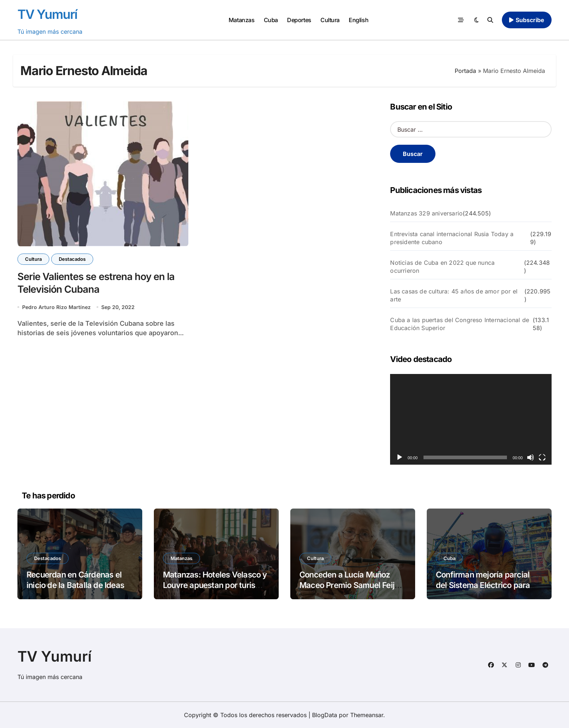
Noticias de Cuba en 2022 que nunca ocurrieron (442, 267)
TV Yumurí (47, 14)
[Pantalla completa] (542, 457)
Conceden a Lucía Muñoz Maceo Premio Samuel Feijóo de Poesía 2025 (351, 585)
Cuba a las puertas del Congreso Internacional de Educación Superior (460, 324)
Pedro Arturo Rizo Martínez (56, 307)
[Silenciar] (531, 457)
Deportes (299, 20)
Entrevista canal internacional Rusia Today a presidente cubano (452, 238)
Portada (465, 71)
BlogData (325, 715)
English (359, 20)
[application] (471, 419)
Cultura (330, 20)
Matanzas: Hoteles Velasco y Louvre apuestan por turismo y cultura (215, 585)
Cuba (271, 20)
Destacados (72, 259)
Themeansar (367, 715)
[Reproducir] (400, 457)
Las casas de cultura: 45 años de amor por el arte (454, 295)
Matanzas (241, 20)
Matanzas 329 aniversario (426, 213)
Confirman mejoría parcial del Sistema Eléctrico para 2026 (483, 585)
